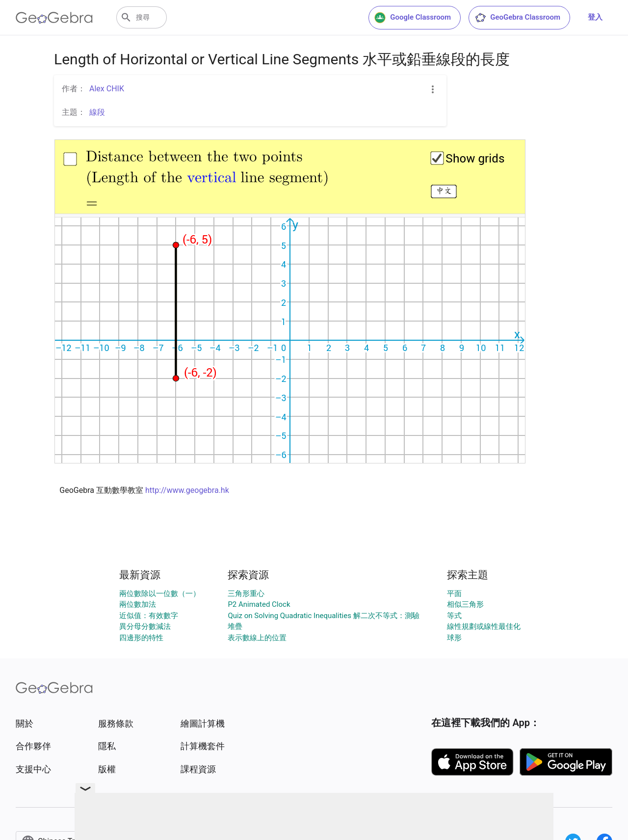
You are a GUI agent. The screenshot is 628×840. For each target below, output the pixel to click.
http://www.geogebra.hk (187, 490)
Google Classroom (413, 18)
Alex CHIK (107, 89)
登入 (595, 17)
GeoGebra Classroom (517, 18)
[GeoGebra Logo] (54, 18)
